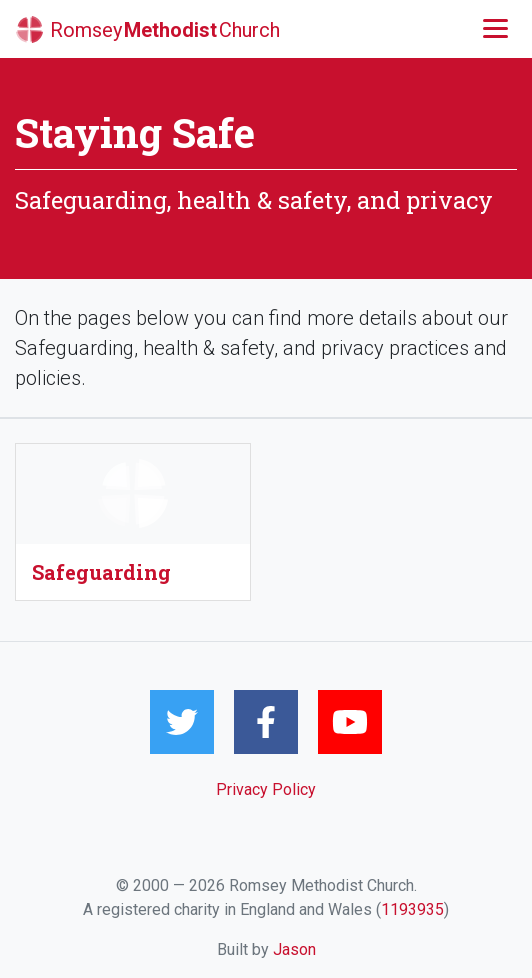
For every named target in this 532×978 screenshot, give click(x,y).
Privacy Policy (266, 789)
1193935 (412, 909)
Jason (294, 949)
